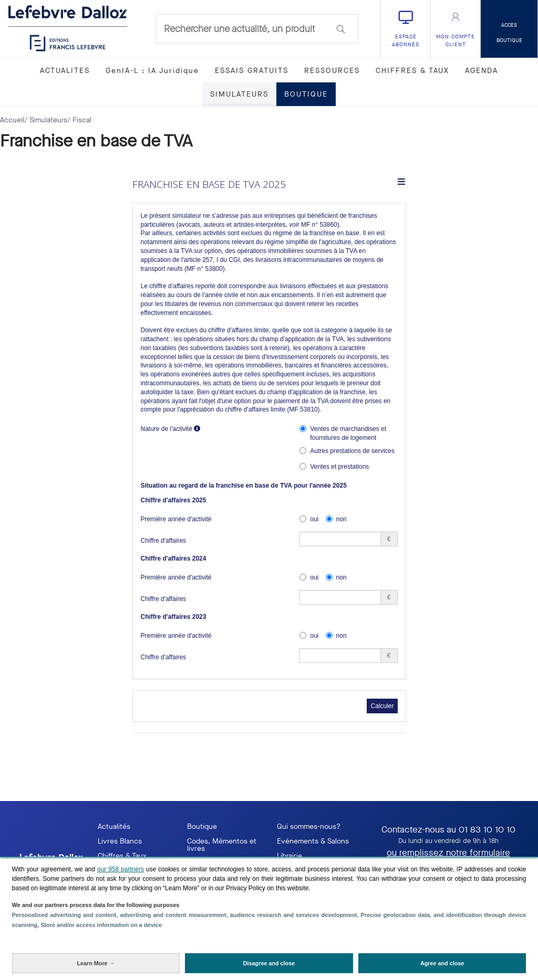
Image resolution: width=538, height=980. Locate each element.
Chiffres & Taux (122, 856)
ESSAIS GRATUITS (252, 71)
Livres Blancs (120, 841)
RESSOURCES (332, 71)
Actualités (114, 826)
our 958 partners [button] (121, 869)
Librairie (289, 856)
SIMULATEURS (239, 94)
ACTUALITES (65, 71)
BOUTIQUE (306, 94)
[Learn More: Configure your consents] (96, 963)
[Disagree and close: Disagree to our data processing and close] (269, 963)
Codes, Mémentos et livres (222, 845)
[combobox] (257, 29)
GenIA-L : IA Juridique (152, 71)
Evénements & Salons (313, 841)
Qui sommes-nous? (309, 826)
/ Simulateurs (46, 120)
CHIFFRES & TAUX (412, 71)
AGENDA (482, 71)
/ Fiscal (79, 120)
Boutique (202, 826)
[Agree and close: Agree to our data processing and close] (442, 963)
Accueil (12, 120)
